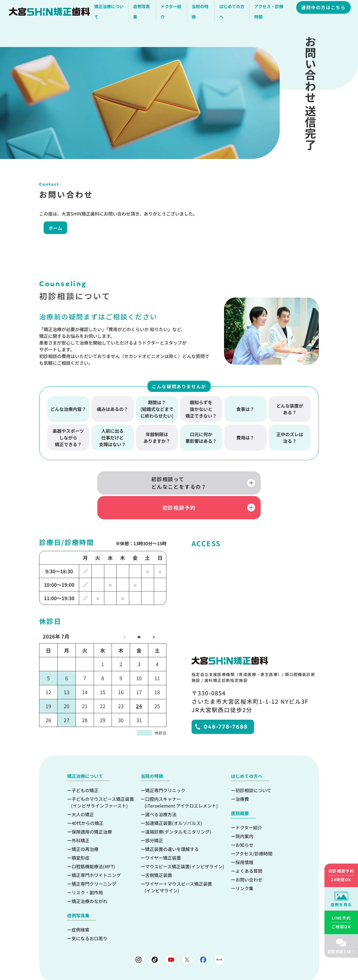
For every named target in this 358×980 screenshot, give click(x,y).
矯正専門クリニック (165, 768)
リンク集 (244, 866)
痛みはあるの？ (112, 409)
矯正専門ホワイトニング (96, 852)
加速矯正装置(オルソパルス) (174, 800)
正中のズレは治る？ (290, 438)
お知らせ (244, 822)
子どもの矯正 (85, 768)
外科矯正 (81, 818)
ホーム (51, 228)
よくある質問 (249, 848)
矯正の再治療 (85, 826)
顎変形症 (81, 835)
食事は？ (245, 409)
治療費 (242, 776)
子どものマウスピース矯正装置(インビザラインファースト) (103, 780)
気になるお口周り (89, 916)
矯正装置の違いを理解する (172, 826)
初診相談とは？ (341, 951)
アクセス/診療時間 (254, 831)
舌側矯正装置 (159, 852)
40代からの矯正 (88, 800)
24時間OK (341, 875)
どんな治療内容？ (68, 409)
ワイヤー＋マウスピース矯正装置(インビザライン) (178, 864)
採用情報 (244, 839)
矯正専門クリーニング (94, 861)
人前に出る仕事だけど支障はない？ (112, 438)
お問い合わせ (249, 857)
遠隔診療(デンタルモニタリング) (178, 809)
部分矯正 (154, 818)
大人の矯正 (83, 792)
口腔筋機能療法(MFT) (93, 844)
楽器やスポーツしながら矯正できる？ (68, 438)
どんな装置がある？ (290, 409)
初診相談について (253, 768)
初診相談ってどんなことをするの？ (120, 484)
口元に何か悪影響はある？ (201, 438)
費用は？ (245, 438)
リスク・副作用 (87, 870)
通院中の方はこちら (324, 9)
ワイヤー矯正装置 (163, 835)
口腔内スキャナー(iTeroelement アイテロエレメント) (181, 780)
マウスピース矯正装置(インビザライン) (185, 844)
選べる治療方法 (161, 792)
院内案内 (244, 813)
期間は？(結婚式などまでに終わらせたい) (157, 409)
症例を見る (341, 904)
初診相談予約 (238, 484)
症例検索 (81, 907)
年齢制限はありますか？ (157, 438)
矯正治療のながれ (89, 878)
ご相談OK (341, 922)
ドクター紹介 (249, 805)
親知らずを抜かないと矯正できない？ (201, 409)
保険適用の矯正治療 (92, 809)
